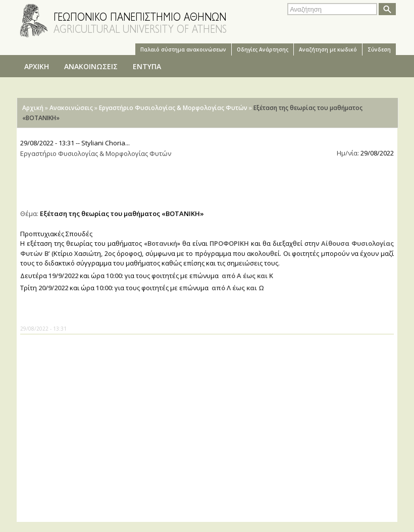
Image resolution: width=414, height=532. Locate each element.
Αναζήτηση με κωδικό (328, 49)
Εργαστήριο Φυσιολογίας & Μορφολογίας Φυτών (173, 108)
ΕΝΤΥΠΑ (147, 66)
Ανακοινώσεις (71, 108)
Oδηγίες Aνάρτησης (263, 49)
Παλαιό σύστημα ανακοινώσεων (183, 49)
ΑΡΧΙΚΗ (37, 66)
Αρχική (33, 108)
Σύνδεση (379, 49)
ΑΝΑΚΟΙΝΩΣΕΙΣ (91, 66)
